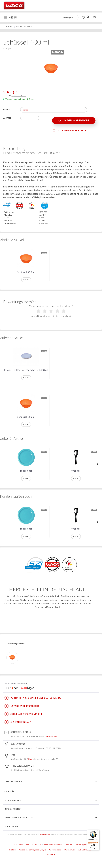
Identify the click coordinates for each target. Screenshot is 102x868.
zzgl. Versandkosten (19, 96)
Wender (76, 471)
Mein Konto (37, 845)
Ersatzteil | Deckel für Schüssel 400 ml (26, 370)
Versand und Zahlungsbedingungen (32, 850)
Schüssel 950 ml (26, 272)
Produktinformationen (53, 845)
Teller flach (26, 471)
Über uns (68, 845)
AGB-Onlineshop (84, 850)
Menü (10, 17)
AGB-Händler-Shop (21, 845)
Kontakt (12, 850)
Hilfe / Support (81, 845)
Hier (30, 759)
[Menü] (98, 831)
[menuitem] (11, 17)
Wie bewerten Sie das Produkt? (51, 311)
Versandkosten (45, 834)
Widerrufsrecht (55, 850)
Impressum (51, 855)
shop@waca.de (51, 736)
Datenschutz (69, 850)
